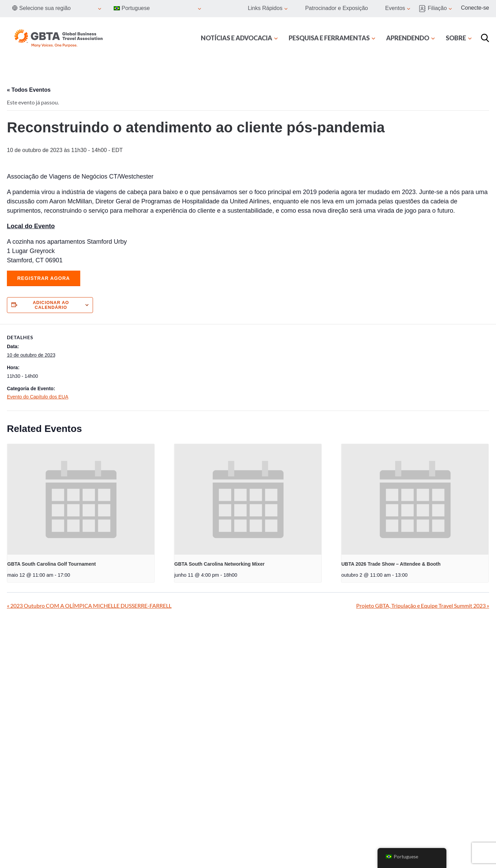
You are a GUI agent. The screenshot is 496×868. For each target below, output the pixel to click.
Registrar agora (44, 278)
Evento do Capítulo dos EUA (38, 397)
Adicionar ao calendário (51, 305)
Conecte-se (475, 8)
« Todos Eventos (29, 90)
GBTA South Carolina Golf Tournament (51, 564)
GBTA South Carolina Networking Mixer (219, 564)
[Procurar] (485, 38)
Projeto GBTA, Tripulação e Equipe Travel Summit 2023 (423, 605)
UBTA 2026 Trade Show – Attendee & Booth (391, 564)
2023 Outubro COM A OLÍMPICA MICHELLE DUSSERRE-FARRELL (89, 605)
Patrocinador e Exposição (337, 8)
